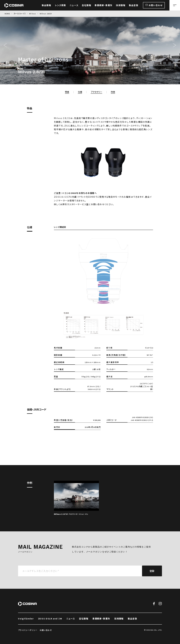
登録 (152, 571)
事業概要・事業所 (101, 619)
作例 (113, 92)
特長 (67, 92)
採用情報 (119, 619)
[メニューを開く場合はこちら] (175, 5)
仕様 (80, 92)
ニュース (71, 619)
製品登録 (132, 619)
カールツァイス (20, 14)
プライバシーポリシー (28, 630)
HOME (7, 14)
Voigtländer (26, 619)
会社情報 (84, 619)
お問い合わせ (46, 630)
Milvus (32, 14)
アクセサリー (96, 92)
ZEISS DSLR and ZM (50, 619)
